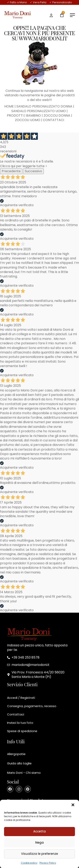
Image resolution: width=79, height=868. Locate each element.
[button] (73, 805)
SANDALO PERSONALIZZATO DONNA (44, 106)
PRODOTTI (15, 115)
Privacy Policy (48, 863)
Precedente (11, 171)
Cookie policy (29, 863)
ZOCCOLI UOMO (28, 120)
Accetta (39, 831)
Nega (39, 843)
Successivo (33, 171)
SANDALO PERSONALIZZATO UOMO (39, 111)
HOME (9, 106)
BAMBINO (34, 115)
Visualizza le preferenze (39, 854)
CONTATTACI (53, 120)
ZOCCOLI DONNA (57, 115)
